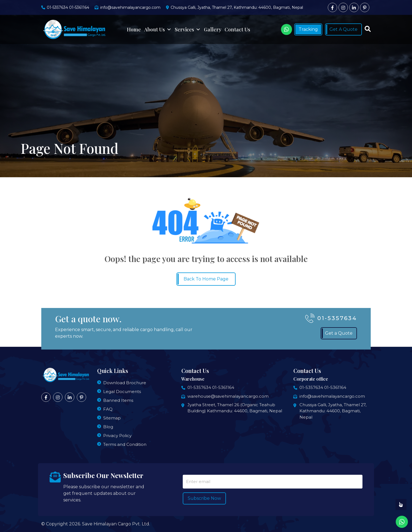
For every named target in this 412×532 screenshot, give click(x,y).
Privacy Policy (117, 436)
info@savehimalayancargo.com (332, 396)
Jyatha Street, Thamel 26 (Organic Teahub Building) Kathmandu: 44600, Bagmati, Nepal (235, 408)
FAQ (108, 409)
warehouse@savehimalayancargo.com (228, 396)
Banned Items (118, 400)
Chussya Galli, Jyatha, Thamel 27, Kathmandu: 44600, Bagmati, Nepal (333, 411)
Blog (108, 427)
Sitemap (112, 418)
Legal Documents (122, 392)
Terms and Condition (125, 444)
